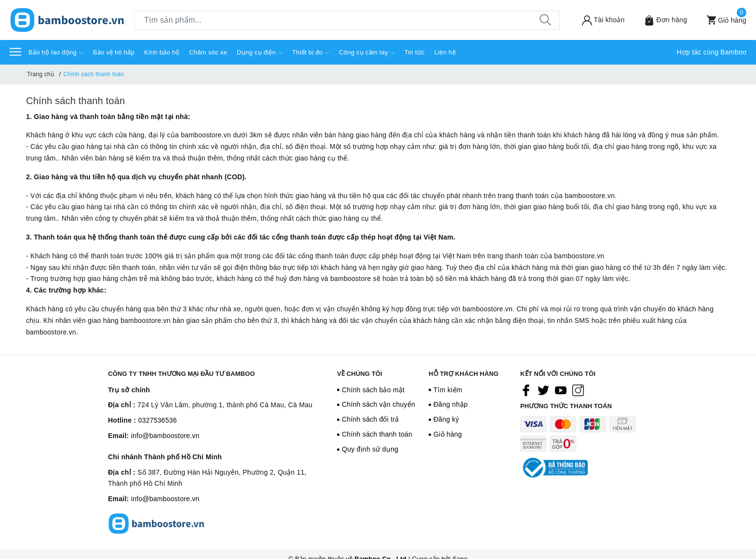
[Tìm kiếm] (545, 20)
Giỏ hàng (448, 434)
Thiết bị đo (311, 53)
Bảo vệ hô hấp (114, 52)
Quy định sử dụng (370, 449)
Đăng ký (446, 419)
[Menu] (15, 51)
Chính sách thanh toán (75, 101)
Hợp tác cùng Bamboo (712, 52)
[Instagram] (578, 390)
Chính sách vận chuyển (378, 404)
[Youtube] (561, 390)
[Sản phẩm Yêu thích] (659, 20)
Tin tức (415, 52)
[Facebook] (526, 390)
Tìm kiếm (448, 390)
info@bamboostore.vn (165, 436)
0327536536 (157, 420)
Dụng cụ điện (260, 53)
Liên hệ (445, 52)
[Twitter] (543, 390)
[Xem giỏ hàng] (720, 20)
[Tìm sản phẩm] (347, 20)
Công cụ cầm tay (367, 53)
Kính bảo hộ (162, 52)
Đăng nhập (451, 404)
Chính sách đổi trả (371, 419)
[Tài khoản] (597, 20)
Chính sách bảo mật (373, 390)
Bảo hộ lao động (56, 53)
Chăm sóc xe (208, 52)
